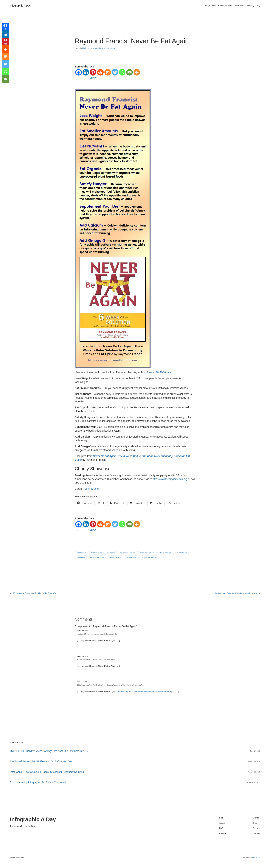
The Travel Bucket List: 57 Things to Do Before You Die (41, 762)
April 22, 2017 (82, 682)
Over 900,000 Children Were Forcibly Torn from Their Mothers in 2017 (49, 751)
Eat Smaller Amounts (128, 553)
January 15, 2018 (254, 761)
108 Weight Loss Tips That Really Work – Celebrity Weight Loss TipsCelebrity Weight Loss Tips (111, 685)
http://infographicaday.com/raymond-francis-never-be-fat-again (147, 691)
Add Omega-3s (96, 553)
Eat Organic (111, 553)
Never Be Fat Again (97, 557)
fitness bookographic (147, 553)
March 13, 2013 (83, 631)
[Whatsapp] (122, 72)
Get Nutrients (182, 553)
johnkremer (86, 48)
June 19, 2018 (255, 751)
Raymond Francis (115, 557)
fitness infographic (166, 553)
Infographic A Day (20, 6)
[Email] (129, 72)
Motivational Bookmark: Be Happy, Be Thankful (35, 593)
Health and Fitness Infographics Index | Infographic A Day (97, 634)
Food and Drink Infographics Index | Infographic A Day (96, 659)
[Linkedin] (86, 72)
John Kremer (92, 489)
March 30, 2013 (83, 656)
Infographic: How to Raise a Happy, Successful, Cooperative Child (47, 772)
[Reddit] (100, 72)
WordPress (256, 857)
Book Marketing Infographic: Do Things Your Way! (38, 782)
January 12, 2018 (254, 772)
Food (107, 48)
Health (112, 48)
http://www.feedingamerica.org (170, 479)
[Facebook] (79, 75)
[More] (137, 72)
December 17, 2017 (253, 782)
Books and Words (98, 48)
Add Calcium (82, 553)
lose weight (81, 557)
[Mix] (108, 72)
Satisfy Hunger (131, 557)
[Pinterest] (93, 75)
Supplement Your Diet (149, 557)
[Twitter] (115, 72)
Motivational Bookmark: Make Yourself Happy (236, 593)
